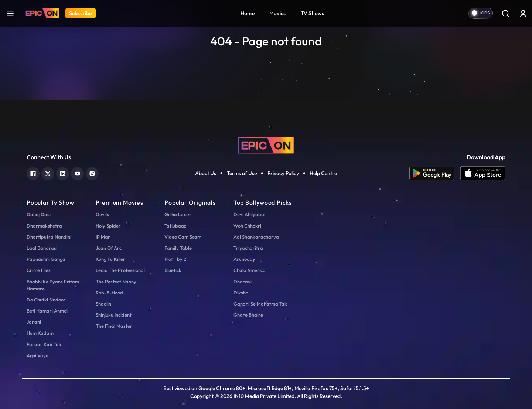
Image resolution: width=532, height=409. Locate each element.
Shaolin (103, 304)
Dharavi (243, 282)
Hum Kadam (40, 333)
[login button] (523, 13)
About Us (206, 173)
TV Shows (313, 13)
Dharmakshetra (44, 226)
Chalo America (250, 270)
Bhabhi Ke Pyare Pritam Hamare (53, 285)
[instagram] (92, 173)
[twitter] (48, 173)
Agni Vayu (37, 355)
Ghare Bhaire (248, 315)
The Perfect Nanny (116, 282)
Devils (102, 214)
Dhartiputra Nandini (49, 237)
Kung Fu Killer (110, 259)
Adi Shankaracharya (256, 237)
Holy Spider (108, 226)
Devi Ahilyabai (249, 214)
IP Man (103, 237)
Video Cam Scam (183, 237)
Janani (34, 322)
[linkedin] (63, 173)
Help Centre (323, 173)
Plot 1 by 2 (175, 259)
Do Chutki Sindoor (46, 300)
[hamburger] (10, 13)
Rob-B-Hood (109, 293)
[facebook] (33, 173)
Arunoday (244, 259)
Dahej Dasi (39, 214)
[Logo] (42, 13)
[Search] (505, 13)
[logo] (266, 145)
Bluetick (173, 270)
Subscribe (81, 13)
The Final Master (114, 326)
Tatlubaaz (175, 226)
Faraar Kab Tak (44, 344)
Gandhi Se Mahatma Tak (260, 304)
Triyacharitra (248, 248)
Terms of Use (242, 173)
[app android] (435, 173)
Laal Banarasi (42, 248)
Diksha (241, 293)
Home (248, 13)
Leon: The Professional (120, 270)
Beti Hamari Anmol (47, 311)
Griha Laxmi (178, 214)
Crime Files (39, 270)
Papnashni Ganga (46, 259)
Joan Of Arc (109, 248)
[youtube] (77, 173)
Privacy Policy (283, 173)
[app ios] (483, 173)
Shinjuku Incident (114, 315)
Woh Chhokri (247, 226)
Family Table (178, 248)
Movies (278, 13)
